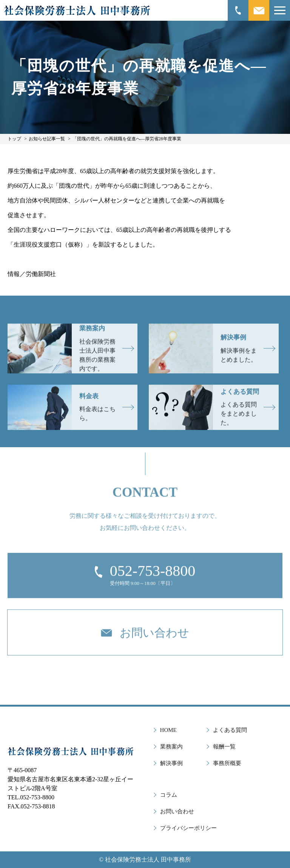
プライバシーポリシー (188, 828)
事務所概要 (227, 763)
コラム (169, 795)
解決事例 (171, 763)
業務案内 (171, 747)
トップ (14, 139)
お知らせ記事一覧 (47, 139)
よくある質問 (230, 730)
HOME (168, 730)
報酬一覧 (224, 747)
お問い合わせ (177, 811)
